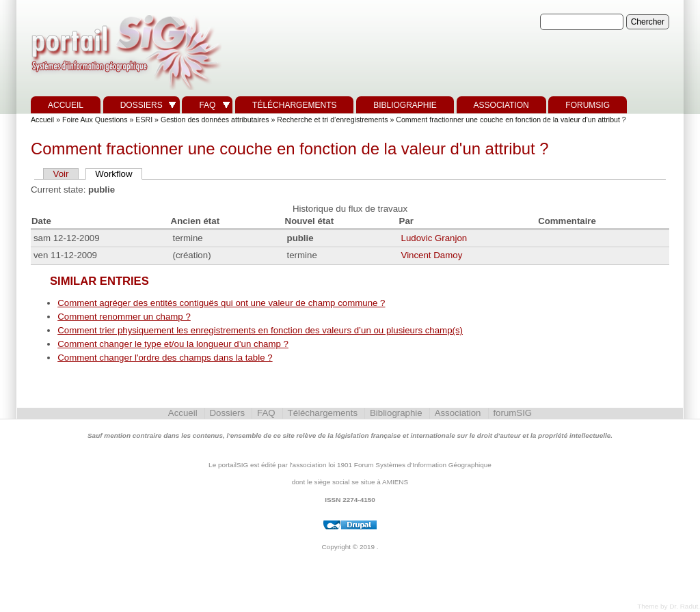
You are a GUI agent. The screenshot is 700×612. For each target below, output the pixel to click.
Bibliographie (405, 105)
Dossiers (142, 105)
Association (501, 105)
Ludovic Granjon (434, 238)
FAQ (207, 105)
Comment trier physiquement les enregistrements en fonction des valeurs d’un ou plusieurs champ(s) (260, 330)
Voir (61, 174)
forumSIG (588, 105)
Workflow (113, 174)
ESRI (144, 120)
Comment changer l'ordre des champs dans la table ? (165, 358)
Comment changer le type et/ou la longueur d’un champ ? (173, 344)
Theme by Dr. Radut (668, 606)
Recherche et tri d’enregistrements (332, 120)
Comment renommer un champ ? (124, 317)
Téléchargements (294, 105)
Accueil (66, 105)
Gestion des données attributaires (215, 120)
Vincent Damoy (432, 255)
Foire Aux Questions (95, 120)
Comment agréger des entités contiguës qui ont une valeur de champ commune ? (221, 303)
